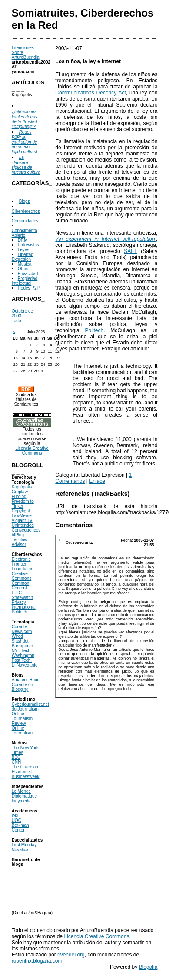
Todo (17, 321)
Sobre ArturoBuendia (26, 55)
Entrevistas (28, 245)
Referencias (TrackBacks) (92, 494)
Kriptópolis (22, 487)
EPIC (17, 593)
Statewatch (22, 598)
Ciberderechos (26, 211)
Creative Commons (22, 576)
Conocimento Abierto (25, 233)
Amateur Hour (25, 680)
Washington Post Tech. (23, 658)
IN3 (15, 816)
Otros (23, 269)
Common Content (21, 586)
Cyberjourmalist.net (30, 704)
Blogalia (148, 967)
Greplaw (20, 492)
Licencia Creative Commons (32, 451)
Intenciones (23, 48)
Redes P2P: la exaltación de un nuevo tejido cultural (25, 142)
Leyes (24, 250)
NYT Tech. (22, 651)
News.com (22, 631)
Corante (20, 627)
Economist (22, 772)
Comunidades (25, 221)
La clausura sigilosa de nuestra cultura (26, 165)
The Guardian (25, 767)
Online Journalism (22, 731)
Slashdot (20, 641)
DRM (23, 240)
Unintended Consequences (26, 528)
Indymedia (22, 801)
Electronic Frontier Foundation (23, 564)
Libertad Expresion (23, 257)
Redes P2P (29, 288)
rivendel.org (71, 955)
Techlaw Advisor (20, 542)
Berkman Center (20, 828)
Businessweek (26, 776)
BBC (16, 757)
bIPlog (18, 535)
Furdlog (19, 497)
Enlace (97, 481)
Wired (17, 636)
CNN (17, 762)
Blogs (25, 201)
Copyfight (21, 511)
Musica (25, 264)
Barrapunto (22, 646)
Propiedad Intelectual (25, 281)
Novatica (20, 850)
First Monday (24, 845)
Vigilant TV (22, 520)
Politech (20, 612)
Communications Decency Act (90, 93)
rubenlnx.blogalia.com (37, 961)
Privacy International (24, 605)
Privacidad (28, 274)
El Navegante (25, 665)
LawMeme (22, 516)
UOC (17, 820)
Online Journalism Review (22, 719)
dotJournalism (25, 709)
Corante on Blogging (22, 687)
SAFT (130, 251)
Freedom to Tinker (23, 504)
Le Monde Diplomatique (24, 794)
